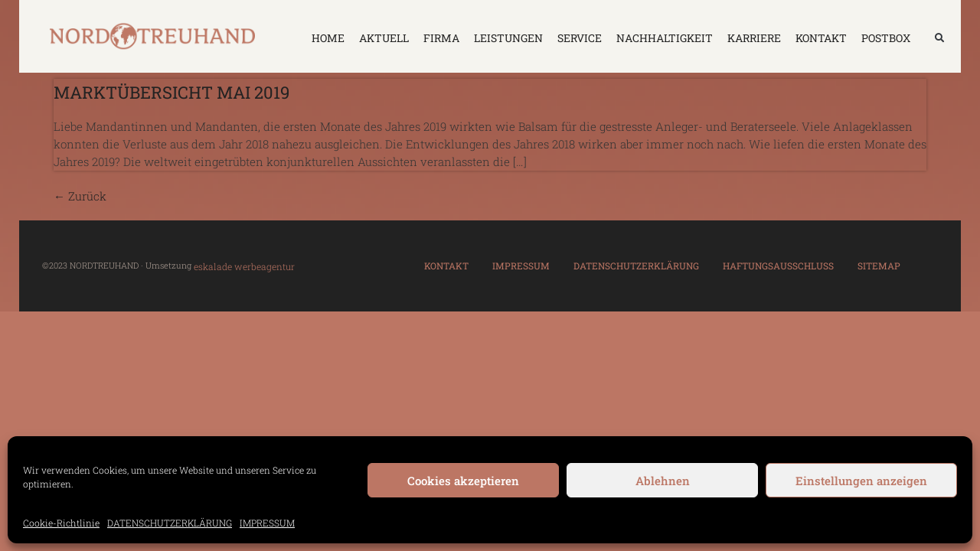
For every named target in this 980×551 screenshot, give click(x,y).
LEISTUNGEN (508, 38)
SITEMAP (879, 266)
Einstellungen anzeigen (861, 481)
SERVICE (580, 38)
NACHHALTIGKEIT (665, 38)
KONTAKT (821, 38)
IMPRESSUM (267, 523)
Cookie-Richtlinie (61, 523)
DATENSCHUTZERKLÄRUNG (170, 523)
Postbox (886, 38)
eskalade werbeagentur (244, 266)
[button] (939, 38)
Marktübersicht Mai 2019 (171, 92)
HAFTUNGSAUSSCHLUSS (778, 266)
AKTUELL (384, 38)
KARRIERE (754, 38)
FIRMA (441, 38)
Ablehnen (663, 481)
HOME (328, 38)
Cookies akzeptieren (463, 481)
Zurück (80, 196)
